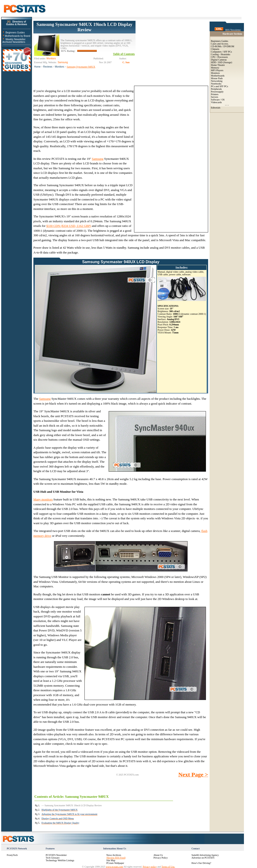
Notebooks (216, 84)
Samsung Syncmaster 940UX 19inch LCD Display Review (84, 27)
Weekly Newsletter (16, 39)
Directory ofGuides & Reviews (17, 23)
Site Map (111, 860)
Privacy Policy (161, 858)
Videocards (216, 102)
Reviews (48, 67)
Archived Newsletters (14, 42)
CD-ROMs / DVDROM (223, 46)
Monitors (60, 67)
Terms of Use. (168, 867)
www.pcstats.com (114, 867)
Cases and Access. (220, 44)
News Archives (114, 855)
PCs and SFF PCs (220, 86)
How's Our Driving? (201, 863)
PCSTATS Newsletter (56, 855)
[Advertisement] (172, 51)
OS (223, 100)
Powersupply (217, 92)
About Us (158, 855)
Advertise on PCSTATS (203, 858)
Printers (215, 94)
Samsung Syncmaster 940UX (81, 67)
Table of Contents (124, 54)
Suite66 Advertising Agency (205, 855)
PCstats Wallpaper (115, 863)
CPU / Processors (219, 57)
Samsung (98, 159)
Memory (215, 68)
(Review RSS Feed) (116, 858)
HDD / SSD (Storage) (222, 62)
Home (37, 67)
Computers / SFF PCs (222, 52)
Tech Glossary (53, 858)
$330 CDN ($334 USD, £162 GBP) (69, 226)
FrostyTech (12, 855)
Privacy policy (150, 867)
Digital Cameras (219, 60)
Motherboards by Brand (18, 36)
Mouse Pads (217, 78)
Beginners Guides (15, 33)
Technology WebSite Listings (60, 860)
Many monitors (43, 499)
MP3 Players (217, 70)
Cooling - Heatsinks (221, 54)
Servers (215, 97)
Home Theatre (218, 65)
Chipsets (215, 49)
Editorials (216, 108)
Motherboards (218, 76)
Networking (217, 81)
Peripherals (216, 89)
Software (215, 100)
